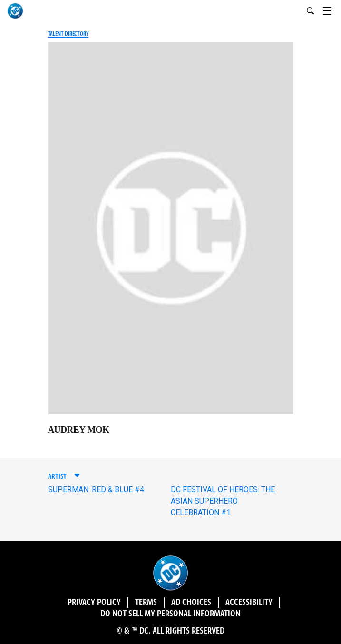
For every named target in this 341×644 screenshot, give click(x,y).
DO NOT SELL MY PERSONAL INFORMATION (170, 614)
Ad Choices (191, 603)
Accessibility (249, 603)
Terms (146, 603)
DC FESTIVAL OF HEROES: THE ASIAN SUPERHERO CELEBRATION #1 (223, 501)
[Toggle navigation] (332, 10)
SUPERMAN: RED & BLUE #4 (96, 490)
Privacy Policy (94, 603)
